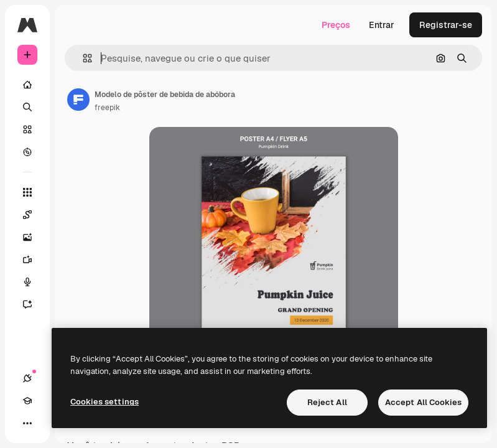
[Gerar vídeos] (34, 259)
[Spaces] (34, 215)
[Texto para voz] (34, 282)
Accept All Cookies (423, 402)
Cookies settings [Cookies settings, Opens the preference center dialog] (105, 402)
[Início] (27, 85)
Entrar (382, 25)
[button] (82, 58)
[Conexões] (27, 378)
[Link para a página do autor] (78, 100)
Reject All (327, 402)
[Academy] (27, 401)
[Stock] (27, 129)
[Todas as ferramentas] (27, 192)
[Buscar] (27, 107)
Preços (336, 25)
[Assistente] (34, 304)
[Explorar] (27, 152)
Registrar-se (446, 25)
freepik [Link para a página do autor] (107, 108)
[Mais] (27, 423)
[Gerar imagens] (34, 237)
